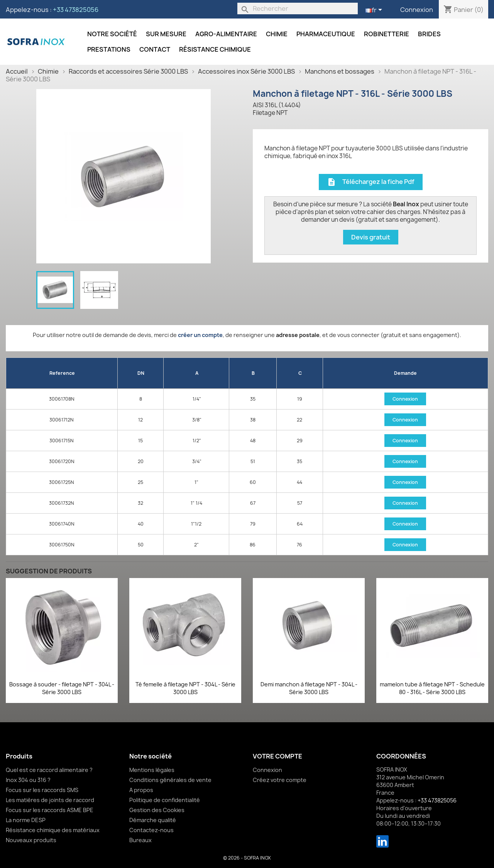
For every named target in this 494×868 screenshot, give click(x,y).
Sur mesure (166, 34)
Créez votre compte (280, 780)
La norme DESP (26, 820)
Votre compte (277, 756)
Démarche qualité (153, 820)
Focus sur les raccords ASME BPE (50, 810)
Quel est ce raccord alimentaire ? (49, 770)
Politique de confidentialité (165, 800)
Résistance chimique (215, 49)
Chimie (277, 34)
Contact (155, 49)
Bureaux (140, 840)
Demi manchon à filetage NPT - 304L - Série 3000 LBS (309, 688)
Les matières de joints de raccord (50, 800)
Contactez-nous (151, 830)
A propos (141, 790)
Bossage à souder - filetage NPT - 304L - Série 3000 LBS (62, 688)
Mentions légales (152, 770)
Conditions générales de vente (170, 780)
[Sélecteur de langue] (375, 10)
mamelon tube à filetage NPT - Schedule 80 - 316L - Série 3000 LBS (432, 688)
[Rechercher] (298, 8)
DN (141, 373)
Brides (429, 34)
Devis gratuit (371, 237)
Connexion (417, 10)
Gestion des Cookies (157, 810)
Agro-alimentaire (226, 34)
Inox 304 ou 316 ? (28, 780)
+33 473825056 (76, 10)
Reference (62, 373)
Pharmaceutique (326, 34)
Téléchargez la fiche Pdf (371, 182)
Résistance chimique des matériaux (53, 830)
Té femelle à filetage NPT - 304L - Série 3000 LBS (185, 688)
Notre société (112, 34)
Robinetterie (387, 34)
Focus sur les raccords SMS (42, 790)
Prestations (109, 49)
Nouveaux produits (31, 840)
